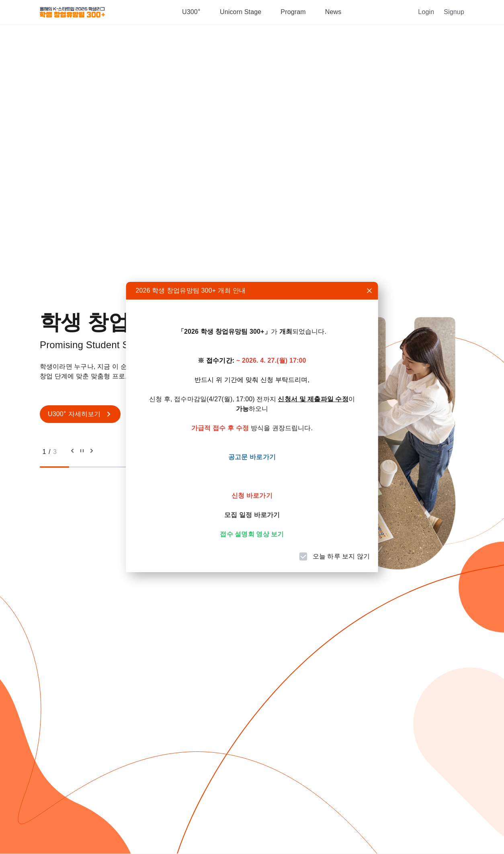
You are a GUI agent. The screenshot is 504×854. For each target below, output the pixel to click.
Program (293, 12)
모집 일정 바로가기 (252, 515)
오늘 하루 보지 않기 (341, 556)
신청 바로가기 (252, 496)
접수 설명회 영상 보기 (252, 534)
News (333, 12)
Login (426, 12)
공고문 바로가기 (252, 457)
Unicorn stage (241, 12)
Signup (454, 12)
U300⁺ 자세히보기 (80, 414)
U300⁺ (191, 12)
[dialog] (252, 427)
